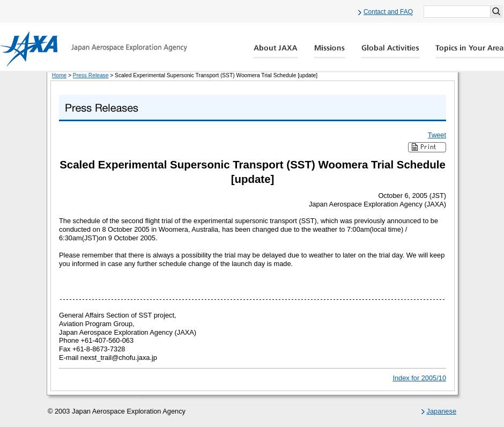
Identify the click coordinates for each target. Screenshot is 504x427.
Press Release (91, 75)
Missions (330, 51)
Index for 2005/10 (419, 378)
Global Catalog (469, 51)
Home (59, 75)
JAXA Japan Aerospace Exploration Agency (94, 49)
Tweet (437, 135)
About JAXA (276, 51)
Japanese (442, 411)
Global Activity (390, 51)
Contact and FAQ (388, 12)
